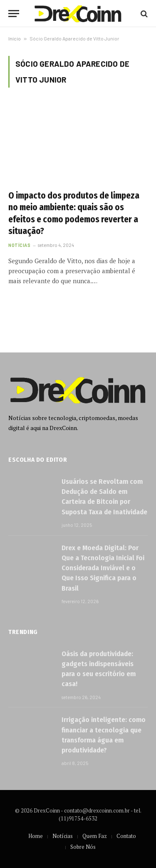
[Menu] (14, 14)
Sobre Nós (83, 847)
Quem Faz (95, 836)
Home (36, 836)
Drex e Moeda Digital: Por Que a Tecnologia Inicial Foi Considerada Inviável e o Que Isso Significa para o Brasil (103, 568)
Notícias (63, 836)
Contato (126, 836)
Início (15, 38)
